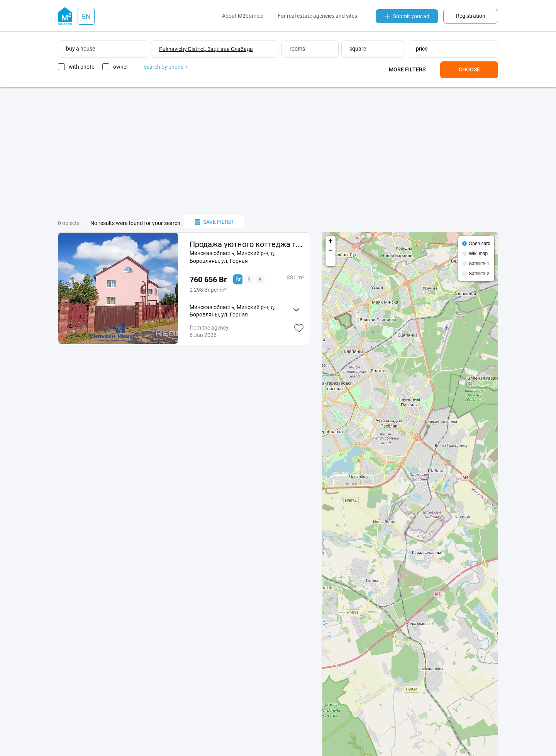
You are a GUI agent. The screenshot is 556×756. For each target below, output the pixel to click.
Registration (471, 16)
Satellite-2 (479, 274)
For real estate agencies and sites (317, 16)
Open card (480, 244)
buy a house (81, 49)
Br (238, 279)
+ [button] (331, 241)
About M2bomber (243, 16)
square (358, 49)
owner (121, 67)
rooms (297, 49)
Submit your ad (407, 16)
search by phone (166, 67)
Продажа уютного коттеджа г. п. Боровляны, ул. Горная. (247, 244)
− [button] (331, 251)
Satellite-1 (479, 264)
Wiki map (478, 254)
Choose (469, 69)
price (422, 49)
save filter (214, 222)
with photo (82, 67)
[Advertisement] (278, 151)
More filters (407, 69)
